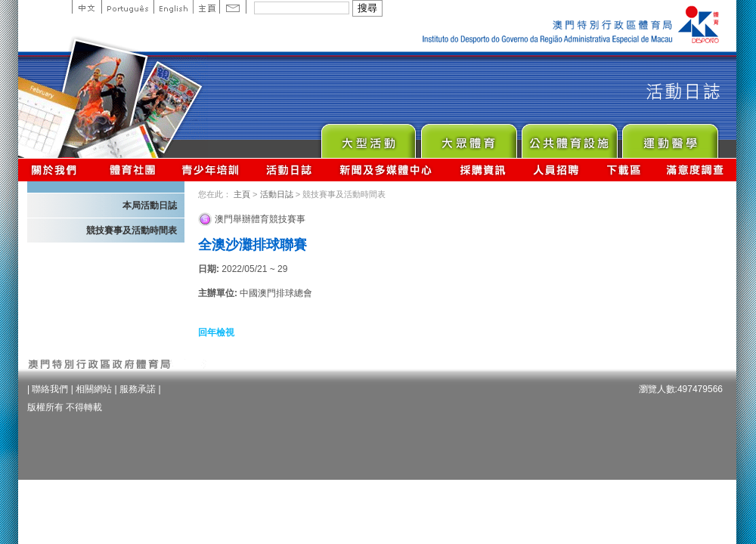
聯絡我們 (50, 389)
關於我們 (57, 170)
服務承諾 (138, 389)
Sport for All (468, 137)
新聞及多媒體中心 (386, 170)
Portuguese (127, 7)
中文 (87, 7)
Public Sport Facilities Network (569, 137)
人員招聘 (556, 170)
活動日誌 (290, 170)
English (173, 7)
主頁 (206, 7)
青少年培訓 (211, 170)
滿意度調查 (696, 170)
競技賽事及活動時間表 (132, 230)
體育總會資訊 (132, 170)
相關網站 (94, 389)
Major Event (368, 137)
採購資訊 (483, 170)
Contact (233, 7)
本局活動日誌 (150, 206)
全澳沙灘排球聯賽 (253, 245)
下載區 (623, 170)
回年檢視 (216, 332)
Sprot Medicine (669, 137)
